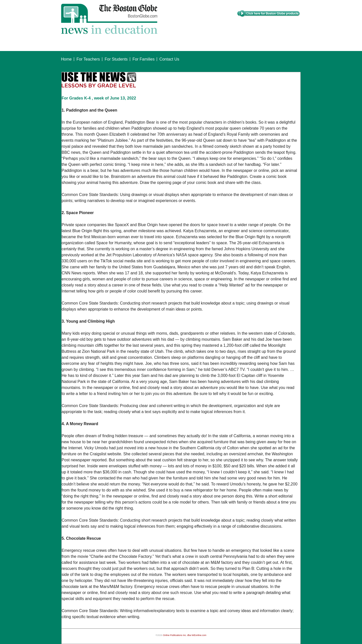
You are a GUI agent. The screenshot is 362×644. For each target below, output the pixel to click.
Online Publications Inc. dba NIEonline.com (185, 635)
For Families (144, 59)
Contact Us (169, 59)
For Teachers (88, 59)
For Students (116, 59)
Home (66, 59)
